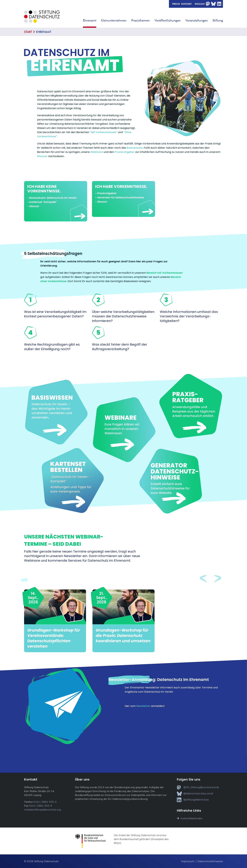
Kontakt (186, 4)
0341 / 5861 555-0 (45, 802)
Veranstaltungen (197, 20)
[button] (98, 19)
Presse (176, 4)
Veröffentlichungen (168, 20)
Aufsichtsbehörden (190, 818)
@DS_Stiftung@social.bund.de (198, 788)
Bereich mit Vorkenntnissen (165, 273)
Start (28, 32)
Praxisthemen (140, 20)
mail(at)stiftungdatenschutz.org (43, 810)
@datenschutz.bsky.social (195, 794)
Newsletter (143, 706)
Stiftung (218, 20)
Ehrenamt (90, 20)
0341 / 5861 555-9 (40, 806)
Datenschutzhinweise (210, 861)
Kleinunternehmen (114, 20)
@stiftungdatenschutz (193, 800)
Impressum (188, 861)
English (200, 4)
